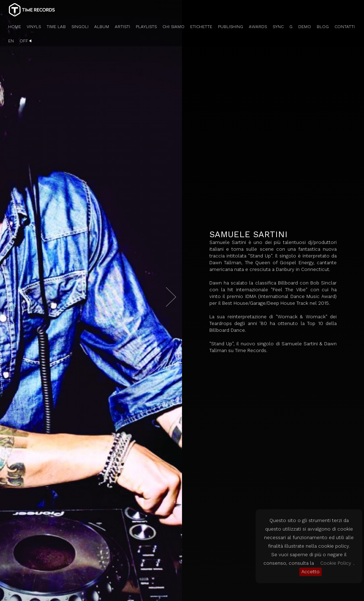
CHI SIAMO (173, 27)
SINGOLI (80, 27)
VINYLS (34, 27)
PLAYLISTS (146, 27)
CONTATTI (345, 27)
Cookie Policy (336, 563)
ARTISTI (122, 27)
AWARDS (258, 27)
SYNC (278, 27)
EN (11, 41)
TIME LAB (56, 27)
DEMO (305, 27)
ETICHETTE (201, 27)
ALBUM (102, 27)
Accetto (311, 572)
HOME (15, 27)
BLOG (323, 27)
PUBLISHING (231, 27)
